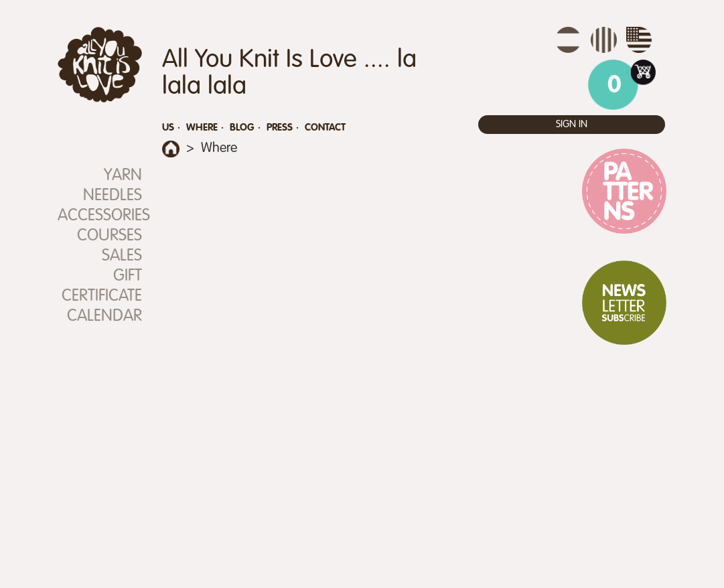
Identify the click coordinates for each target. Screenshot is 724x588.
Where (202, 128)
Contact (325, 128)
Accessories (100, 216)
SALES (122, 256)
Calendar (104, 316)
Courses (110, 236)
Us (168, 128)
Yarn (123, 176)
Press (280, 128)
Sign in (572, 124)
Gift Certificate (102, 286)
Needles (113, 196)
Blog (242, 128)
